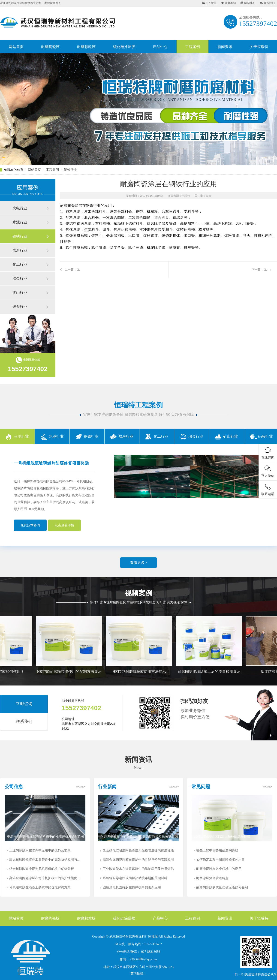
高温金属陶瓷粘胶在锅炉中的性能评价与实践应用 (138, 860)
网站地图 (248, 3)
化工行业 (20, 264)
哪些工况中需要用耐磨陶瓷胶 (217, 850)
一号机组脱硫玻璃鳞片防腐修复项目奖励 (51, 463)
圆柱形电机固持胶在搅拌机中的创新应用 (132, 887)
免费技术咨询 (30, 525)
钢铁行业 (70, 170)
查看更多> (138, 563)
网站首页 (16, 47)
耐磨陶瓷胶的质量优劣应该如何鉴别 (222, 887)
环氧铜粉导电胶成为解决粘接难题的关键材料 (135, 878)
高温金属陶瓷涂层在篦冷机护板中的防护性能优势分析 (46, 878)
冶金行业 (20, 278)
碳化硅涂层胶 (124, 47)
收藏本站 (229, 3)
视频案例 (138, 593)
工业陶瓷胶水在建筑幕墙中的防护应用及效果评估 (138, 869)
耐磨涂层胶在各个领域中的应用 (219, 869)
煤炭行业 (20, 250)
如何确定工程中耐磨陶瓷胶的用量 (220, 860)
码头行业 (20, 307)
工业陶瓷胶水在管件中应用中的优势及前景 (40, 850)
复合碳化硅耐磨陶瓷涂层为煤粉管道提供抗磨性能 (138, 850)
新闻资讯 (225, 47)
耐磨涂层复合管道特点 (212, 878)
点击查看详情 (64, 525)
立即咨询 (24, 704)
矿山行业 (20, 293)
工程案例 (193, 47)
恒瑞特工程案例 (138, 405)
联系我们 (267, 3)
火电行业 (20, 208)
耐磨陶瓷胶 (50, 47)
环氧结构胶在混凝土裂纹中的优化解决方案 (40, 887)
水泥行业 (20, 222)
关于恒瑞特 (259, 47)
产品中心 (160, 47)
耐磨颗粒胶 (86, 47)
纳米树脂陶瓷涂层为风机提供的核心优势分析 (42, 869)
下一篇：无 (259, 269)
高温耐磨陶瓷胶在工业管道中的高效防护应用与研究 (46, 860)
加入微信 (209, 3)
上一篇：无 (72, 269)
